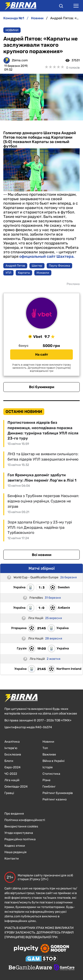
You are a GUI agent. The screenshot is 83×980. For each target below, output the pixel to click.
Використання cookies (21, 826)
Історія (48, 767)
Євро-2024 (13, 767)
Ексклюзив (13, 754)
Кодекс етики (15, 846)
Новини (12, 30)
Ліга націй (12, 780)
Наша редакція (15, 852)
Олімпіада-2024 (16, 787)
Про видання (14, 814)
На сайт (42, 354)
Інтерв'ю (11, 748)
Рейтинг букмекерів (58, 793)
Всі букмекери (42, 387)
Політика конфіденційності (25, 820)
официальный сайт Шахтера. (46, 256)
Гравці (9, 793)
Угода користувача (19, 833)
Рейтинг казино (55, 799)
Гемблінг (49, 787)
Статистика (51, 774)
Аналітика (12, 742)
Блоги (9, 761)
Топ (45, 748)
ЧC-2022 (11, 774)
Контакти (12, 859)
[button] (61, 7)
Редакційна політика (20, 839)
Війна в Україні (53, 761)
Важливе (49, 754)
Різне (46, 780)
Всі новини (42, 555)
